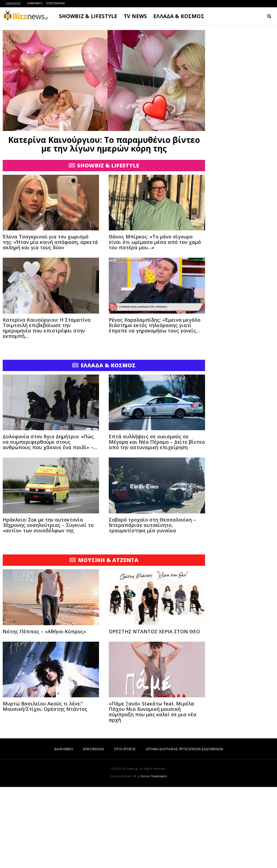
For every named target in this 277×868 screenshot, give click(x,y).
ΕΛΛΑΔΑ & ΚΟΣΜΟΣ (179, 16)
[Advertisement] (104, 198)
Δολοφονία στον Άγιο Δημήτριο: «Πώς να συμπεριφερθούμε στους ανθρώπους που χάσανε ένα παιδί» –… (50, 523)
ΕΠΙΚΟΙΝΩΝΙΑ (55, 3)
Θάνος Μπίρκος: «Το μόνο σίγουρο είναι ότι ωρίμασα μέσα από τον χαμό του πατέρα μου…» (155, 323)
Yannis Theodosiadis (154, 857)
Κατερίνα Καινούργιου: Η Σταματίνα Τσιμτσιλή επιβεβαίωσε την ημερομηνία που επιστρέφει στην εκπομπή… (47, 409)
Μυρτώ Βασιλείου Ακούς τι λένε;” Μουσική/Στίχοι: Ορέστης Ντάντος (45, 787)
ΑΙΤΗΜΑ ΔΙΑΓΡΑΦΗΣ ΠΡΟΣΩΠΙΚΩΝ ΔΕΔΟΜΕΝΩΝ (184, 830)
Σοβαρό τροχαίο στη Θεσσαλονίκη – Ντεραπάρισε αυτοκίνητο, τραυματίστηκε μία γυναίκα (152, 606)
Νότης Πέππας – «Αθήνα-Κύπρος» (44, 712)
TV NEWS (135, 16)
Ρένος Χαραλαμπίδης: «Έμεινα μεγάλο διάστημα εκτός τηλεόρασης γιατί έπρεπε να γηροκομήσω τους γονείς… (155, 406)
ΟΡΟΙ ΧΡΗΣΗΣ (125, 830)
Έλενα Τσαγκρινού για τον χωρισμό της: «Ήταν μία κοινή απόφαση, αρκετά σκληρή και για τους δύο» (50, 323)
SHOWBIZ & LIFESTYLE (88, 16)
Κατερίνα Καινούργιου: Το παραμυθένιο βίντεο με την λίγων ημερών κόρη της (104, 144)
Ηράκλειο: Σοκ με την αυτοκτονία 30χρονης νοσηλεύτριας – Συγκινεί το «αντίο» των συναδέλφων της (48, 606)
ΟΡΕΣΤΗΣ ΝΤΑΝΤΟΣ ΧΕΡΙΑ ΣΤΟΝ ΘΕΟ (154, 712)
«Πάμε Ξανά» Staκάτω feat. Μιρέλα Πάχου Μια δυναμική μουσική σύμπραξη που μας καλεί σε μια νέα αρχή (153, 793)
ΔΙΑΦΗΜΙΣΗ (35, 3)
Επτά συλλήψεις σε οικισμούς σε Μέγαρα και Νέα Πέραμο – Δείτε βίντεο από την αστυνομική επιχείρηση (157, 523)
